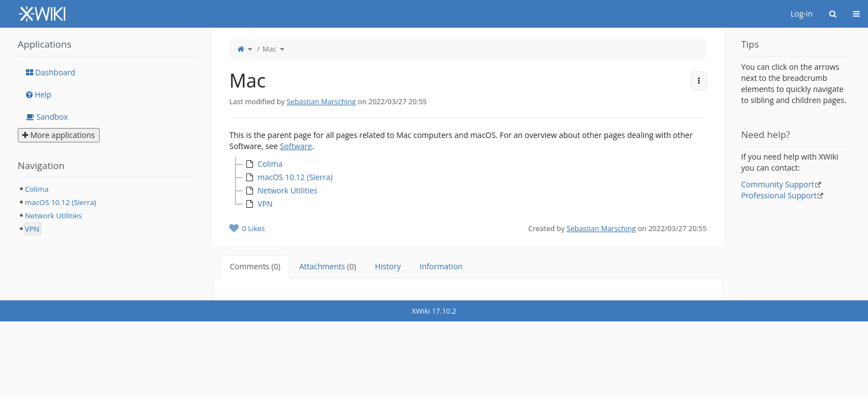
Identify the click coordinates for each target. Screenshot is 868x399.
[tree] (468, 184)
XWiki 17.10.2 (434, 311)
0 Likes (253, 228)
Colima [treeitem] (263, 164)
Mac (269, 49)
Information (441, 266)
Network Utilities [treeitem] (280, 191)
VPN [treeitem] (258, 204)
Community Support (778, 184)
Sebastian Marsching (321, 101)
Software (296, 146)
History (388, 266)
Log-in (802, 14)
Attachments (327, 266)
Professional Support (779, 195)
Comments (255, 266)
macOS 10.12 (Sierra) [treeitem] (288, 177)
